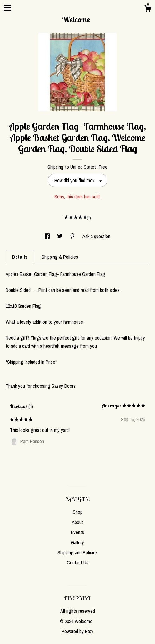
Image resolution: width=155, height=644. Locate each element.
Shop (78, 512)
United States (83, 167)
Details (20, 257)
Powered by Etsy (77, 631)
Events (77, 532)
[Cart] (148, 9)
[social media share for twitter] (60, 236)
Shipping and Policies (78, 552)
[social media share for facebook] (48, 236)
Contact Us (78, 562)
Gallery (77, 542)
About (77, 522)
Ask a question (96, 236)
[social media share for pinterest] (73, 236)
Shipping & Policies (60, 257)
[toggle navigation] (7, 8)
